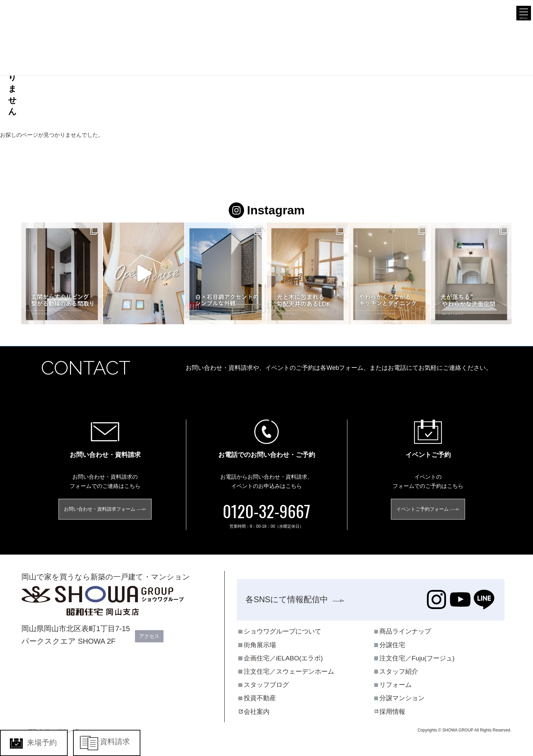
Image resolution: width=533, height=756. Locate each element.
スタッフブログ (266, 685)
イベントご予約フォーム (423, 509)
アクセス (153, 637)
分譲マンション (402, 698)
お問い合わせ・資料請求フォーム (100, 509)
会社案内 (257, 712)
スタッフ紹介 (399, 671)
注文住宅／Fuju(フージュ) (417, 658)
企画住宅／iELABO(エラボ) (283, 658)
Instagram (266, 210)
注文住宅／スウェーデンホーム (289, 671)
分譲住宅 (392, 645)
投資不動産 (260, 698)
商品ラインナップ (405, 632)
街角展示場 (260, 645)
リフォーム (396, 685)
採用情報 (392, 712)
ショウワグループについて (282, 632)
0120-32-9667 (266, 511)
